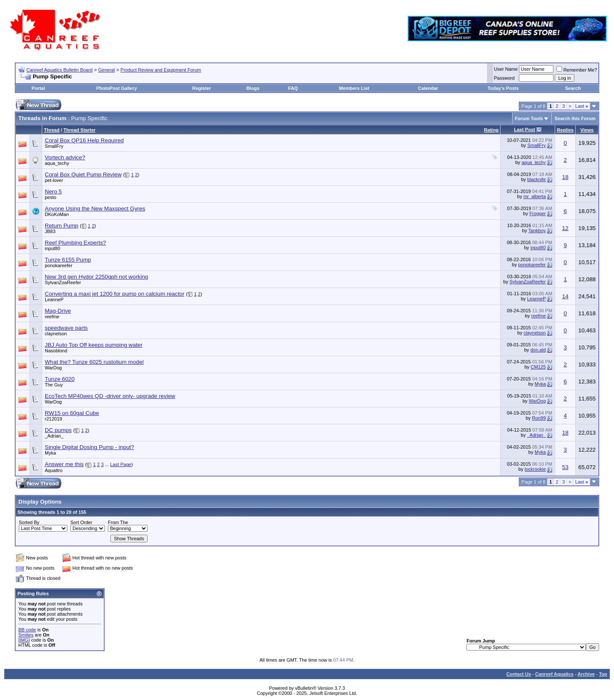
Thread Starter (80, 130)
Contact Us (518, 674)
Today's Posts (503, 88)
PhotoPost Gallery (117, 88)
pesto (51, 197)
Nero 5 (53, 192)
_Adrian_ (54, 436)
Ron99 (539, 418)
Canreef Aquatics (554, 674)
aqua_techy (57, 163)
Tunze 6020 (60, 379)
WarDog (53, 368)
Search (573, 88)
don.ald (538, 350)
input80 (52, 248)
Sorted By (29, 522)
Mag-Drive (58, 311)
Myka (540, 384)
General (106, 70)
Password (504, 78)
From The (118, 522)
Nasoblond (56, 351)
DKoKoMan (57, 214)
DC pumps (58, 430)
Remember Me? (577, 70)
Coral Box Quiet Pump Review (83, 174)
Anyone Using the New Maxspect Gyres (95, 209)
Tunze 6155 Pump (68, 260)
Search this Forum (575, 118)
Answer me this (64, 464)
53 (565, 467)
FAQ (293, 88)
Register (202, 88)
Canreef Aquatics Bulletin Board (59, 70)
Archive (586, 674)
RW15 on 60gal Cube (72, 413)
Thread (52, 130)
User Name (506, 69)
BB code (27, 630)
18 (565, 177)
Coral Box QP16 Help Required (84, 140)
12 (565, 228)
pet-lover (54, 180)
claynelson (56, 334)
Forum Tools (529, 118)
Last (582, 106)
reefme (52, 317)
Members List (354, 88)
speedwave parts (66, 328)
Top (603, 674)
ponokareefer (59, 265)
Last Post (524, 130)
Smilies (26, 635)
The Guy (54, 385)
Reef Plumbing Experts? (75, 243)
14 (565, 296)
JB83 (50, 231)
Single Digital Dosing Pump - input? (90, 447)
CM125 (538, 367)
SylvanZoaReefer (63, 282)
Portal (38, 88)
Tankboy (537, 230)
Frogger (538, 213)
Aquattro (54, 470)
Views (587, 130)
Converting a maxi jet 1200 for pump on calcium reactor (114, 294)
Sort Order (81, 522)
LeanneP (54, 300)
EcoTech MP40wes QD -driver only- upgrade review (110, 396)
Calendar (428, 88)
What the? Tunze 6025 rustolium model (94, 362)
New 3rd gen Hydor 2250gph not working (96, 277)
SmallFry (54, 146)
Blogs (253, 88)
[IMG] (24, 640)
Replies (565, 130)
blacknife (537, 179)
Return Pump (62, 226)
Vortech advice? (65, 157)
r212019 (53, 419)
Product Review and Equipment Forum (161, 70)
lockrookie (536, 469)
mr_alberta (534, 196)
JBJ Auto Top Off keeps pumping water (94, 345)
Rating (491, 130)
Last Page (121, 464)
